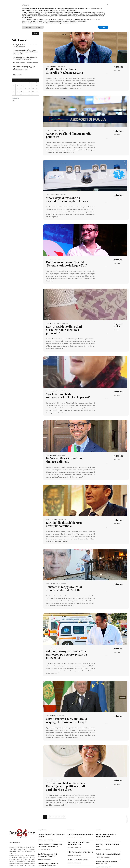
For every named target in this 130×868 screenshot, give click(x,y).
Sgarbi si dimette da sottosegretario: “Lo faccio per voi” (67, 388)
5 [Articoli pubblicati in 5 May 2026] (17, 86)
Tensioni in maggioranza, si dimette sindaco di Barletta (65, 579)
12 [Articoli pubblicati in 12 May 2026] (17, 88)
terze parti (50, 12)
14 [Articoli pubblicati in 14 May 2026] (25, 88)
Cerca (36, 33)
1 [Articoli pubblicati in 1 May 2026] (29, 83)
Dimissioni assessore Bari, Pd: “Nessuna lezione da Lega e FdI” (67, 261)
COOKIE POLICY (33, 863)
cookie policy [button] (73, 11)
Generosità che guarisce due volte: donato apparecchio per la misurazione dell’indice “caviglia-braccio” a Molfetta (24, 68)
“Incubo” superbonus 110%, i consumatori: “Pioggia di (47, 840)
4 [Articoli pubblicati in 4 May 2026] (14, 86)
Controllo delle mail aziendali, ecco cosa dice (107, 847)
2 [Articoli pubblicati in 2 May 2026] (33, 83)
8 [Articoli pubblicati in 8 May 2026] (29, 86)
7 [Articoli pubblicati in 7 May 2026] (25, 86)
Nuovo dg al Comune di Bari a (78, 844)
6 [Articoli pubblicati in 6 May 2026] (21, 86)
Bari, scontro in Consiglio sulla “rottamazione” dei (78, 828)
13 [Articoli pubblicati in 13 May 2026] (21, 88)
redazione (53, 66)
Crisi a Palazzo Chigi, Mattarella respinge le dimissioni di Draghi (68, 706)
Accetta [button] (103, 27)
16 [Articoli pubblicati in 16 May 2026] (33, 88)
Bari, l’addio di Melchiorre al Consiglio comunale (66, 516)
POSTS (118, 70)
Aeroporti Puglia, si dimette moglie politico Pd (64, 134)
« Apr (13, 101)
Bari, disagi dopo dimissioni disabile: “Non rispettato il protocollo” (68, 325)
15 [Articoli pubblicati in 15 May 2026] (29, 88)
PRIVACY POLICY (23, 863)
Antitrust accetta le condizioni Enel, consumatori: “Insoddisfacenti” (50, 830)
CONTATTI (42, 863)
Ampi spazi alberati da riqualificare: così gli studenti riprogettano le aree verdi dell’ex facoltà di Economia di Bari (26, 52)
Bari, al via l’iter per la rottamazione (80, 819)
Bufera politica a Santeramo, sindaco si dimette (66, 452)
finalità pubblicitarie (32, 16)
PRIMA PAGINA (13, 863)
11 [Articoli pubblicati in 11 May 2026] (14, 88)
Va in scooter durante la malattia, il (108, 839)
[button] (107, 4)
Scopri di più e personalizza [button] (33, 27)
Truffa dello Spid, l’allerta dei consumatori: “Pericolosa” (48, 849)
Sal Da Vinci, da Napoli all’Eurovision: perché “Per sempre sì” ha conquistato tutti (25, 58)
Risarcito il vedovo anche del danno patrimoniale (106, 820)
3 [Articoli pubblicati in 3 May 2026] (37, 83)
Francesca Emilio (55, 321)
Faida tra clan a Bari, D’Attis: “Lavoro (80, 837)
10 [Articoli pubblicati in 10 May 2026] (37, 86)
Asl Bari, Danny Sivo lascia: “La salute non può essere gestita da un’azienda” (68, 643)
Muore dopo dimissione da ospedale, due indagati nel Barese (67, 198)
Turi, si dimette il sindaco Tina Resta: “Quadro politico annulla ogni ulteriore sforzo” (67, 771)
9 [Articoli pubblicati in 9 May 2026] (33, 86)
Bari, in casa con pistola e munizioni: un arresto (25, 63)
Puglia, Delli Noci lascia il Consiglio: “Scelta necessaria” (65, 71)
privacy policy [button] (74, 9)
